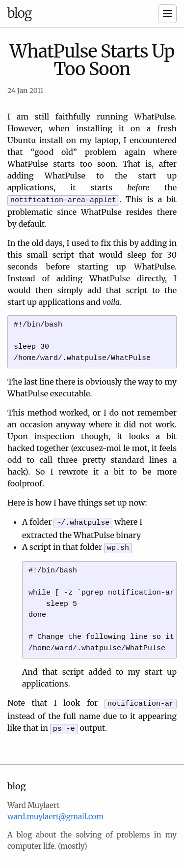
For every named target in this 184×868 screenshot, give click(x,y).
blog (19, 13)
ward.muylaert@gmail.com (55, 811)
